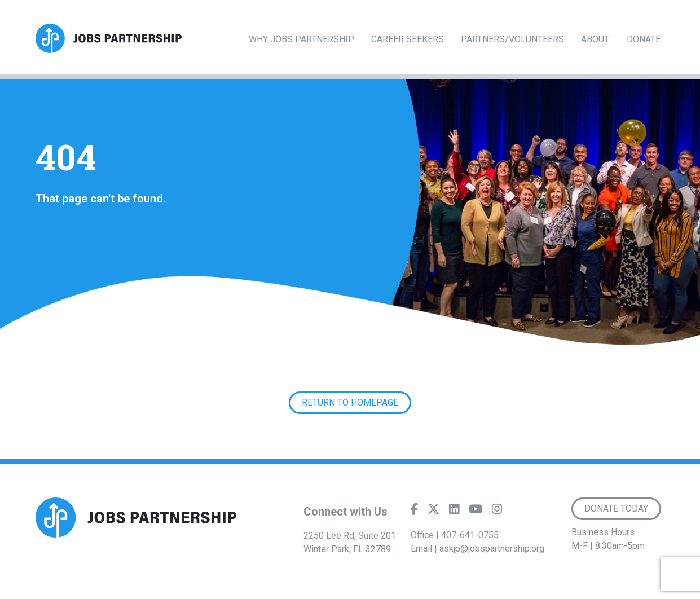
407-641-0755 (470, 535)
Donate (644, 39)
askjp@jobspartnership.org (492, 549)
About (595, 39)
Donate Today (616, 508)
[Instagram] (497, 512)
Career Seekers (408, 39)
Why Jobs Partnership (301, 39)
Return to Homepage (350, 402)
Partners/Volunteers (512, 39)
